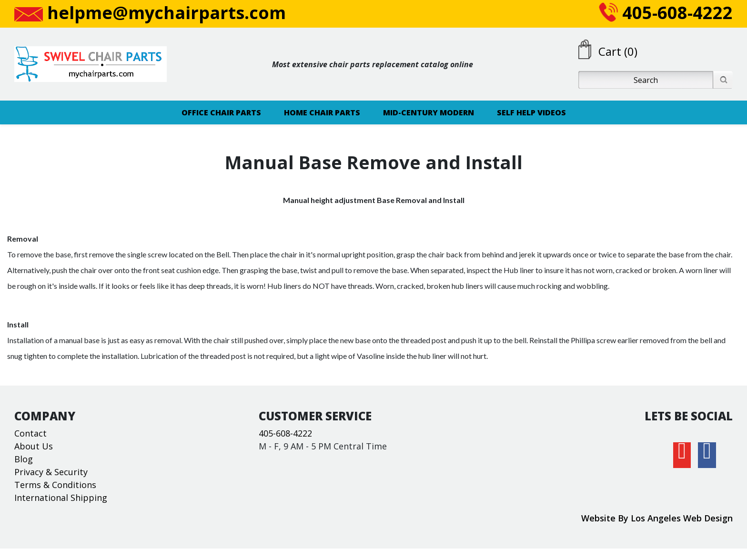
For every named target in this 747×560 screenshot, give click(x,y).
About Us (34, 446)
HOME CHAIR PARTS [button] (322, 112)
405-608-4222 (666, 13)
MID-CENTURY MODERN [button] (429, 112)
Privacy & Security (51, 472)
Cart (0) (618, 51)
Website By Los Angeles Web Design (657, 518)
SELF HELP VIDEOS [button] (531, 112)
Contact (30, 433)
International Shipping (61, 498)
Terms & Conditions (55, 485)
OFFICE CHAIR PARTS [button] (221, 112)
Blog (24, 459)
